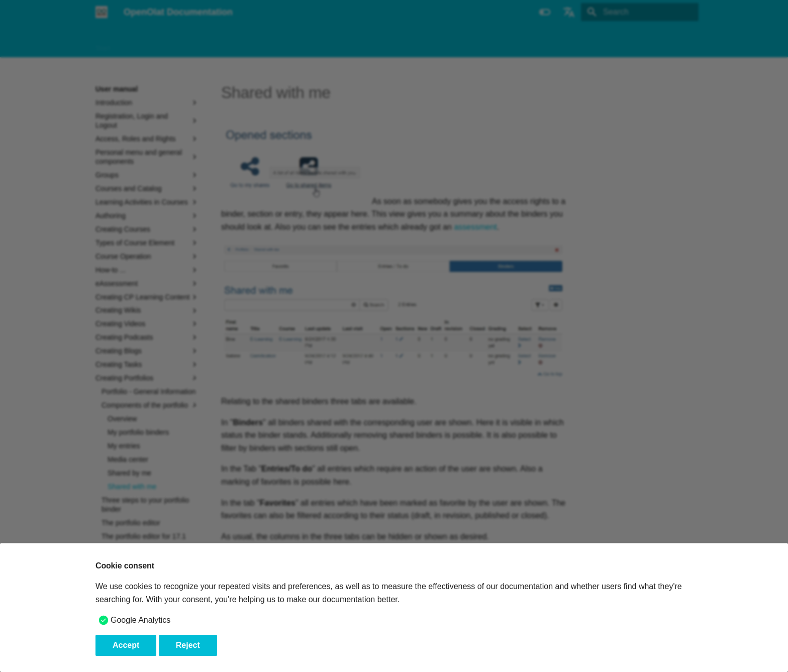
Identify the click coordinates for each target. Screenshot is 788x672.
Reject (188, 645)
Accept (126, 645)
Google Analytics (140, 620)
